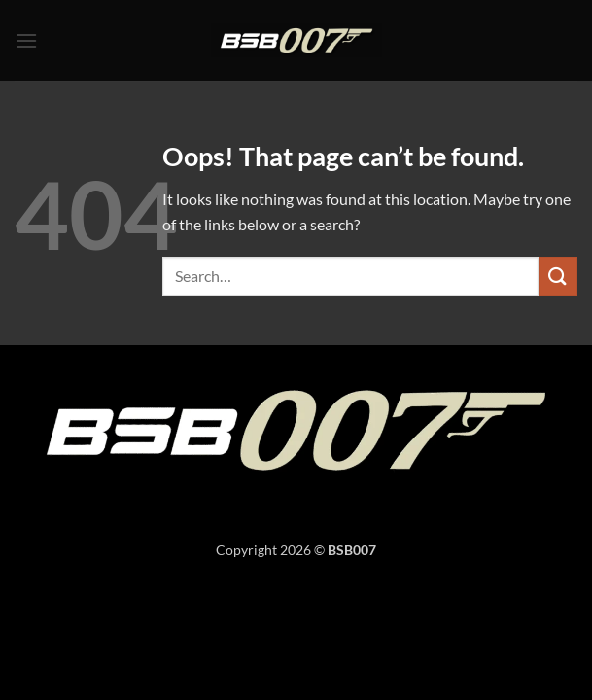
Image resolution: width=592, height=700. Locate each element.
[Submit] (558, 276)
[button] (26, 40)
